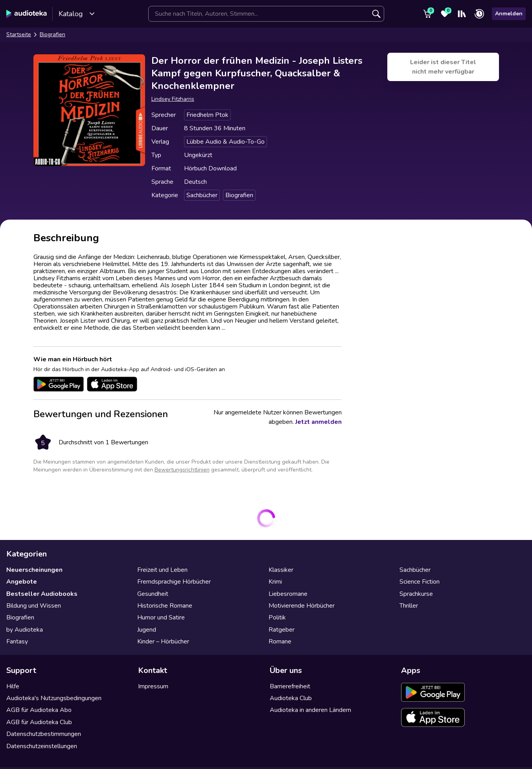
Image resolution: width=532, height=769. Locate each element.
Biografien (52, 34)
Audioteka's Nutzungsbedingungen (54, 698)
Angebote (22, 582)
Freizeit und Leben (162, 570)
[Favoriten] (445, 14)
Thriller (409, 606)
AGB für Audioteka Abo (39, 710)
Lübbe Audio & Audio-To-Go (226, 142)
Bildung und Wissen (34, 606)
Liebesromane (288, 594)
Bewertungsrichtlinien (182, 470)
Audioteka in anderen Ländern (310, 710)
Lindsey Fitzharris (173, 99)
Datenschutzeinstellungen (42, 746)
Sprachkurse (416, 594)
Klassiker (281, 570)
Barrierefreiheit (290, 686)
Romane (280, 641)
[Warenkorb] (427, 14)
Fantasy (17, 641)
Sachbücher (202, 195)
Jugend (147, 630)
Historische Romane (165, 606)
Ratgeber (282, 630)
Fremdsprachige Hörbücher (174, 582)
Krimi (275, 582)
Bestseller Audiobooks (42, 594)
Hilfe (13, 686)
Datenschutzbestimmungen (44, 734)
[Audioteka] (27, 14)
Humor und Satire (161, 617)
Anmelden (509, 14)
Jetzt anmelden (318, 422)
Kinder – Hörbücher (163, 641)
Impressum (153, 686)
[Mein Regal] (462, 14)
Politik (277, 617)
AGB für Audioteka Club (39, 722)
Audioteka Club (291, 698)
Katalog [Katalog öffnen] (77, 14)
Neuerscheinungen (34, 570)
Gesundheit (153, 594)
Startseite (19, 34)
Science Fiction (420, 582)
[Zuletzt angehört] (479, 14)
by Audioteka (25, 630)
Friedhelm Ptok (207, 115)
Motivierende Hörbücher (302, 606)
